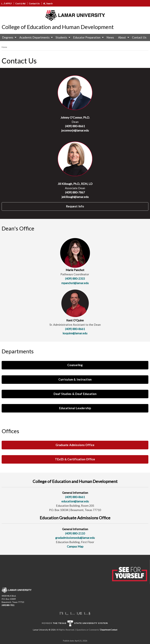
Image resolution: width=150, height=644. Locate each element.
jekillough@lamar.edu (75, 197)
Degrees (8, 37)
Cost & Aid (20, 3)
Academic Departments (34, 37)
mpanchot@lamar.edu (75, 283)
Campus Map (75, 546)
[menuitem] (9, 37)
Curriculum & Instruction (75, 379)
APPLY (7, 3)
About (122, 37)
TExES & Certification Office (75, 459)
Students (61, 37)
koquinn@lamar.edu (75, 333)
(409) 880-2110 (75, 533)
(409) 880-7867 (75, 192)
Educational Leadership (75, 408)
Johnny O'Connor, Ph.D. (75, 117)
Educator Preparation (87, 37)
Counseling (75, 365)
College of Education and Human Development (58, 27)
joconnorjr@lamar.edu (75, 130)
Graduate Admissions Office (75, 445)
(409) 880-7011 (8, 605)
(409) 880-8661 (75, 126)
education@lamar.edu (75, 501)
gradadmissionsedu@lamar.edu (75, 538)
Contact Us (34, 3)
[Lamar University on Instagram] (73, 613)
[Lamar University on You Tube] (87, 613)
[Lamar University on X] (61, 613)
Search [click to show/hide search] (48, 3)
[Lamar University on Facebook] (67, 613)
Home (4, 47)
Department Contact (109, 630)
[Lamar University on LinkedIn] (80, 613)
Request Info (75, 206)
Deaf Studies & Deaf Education (75, 394)
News (110, 37)
